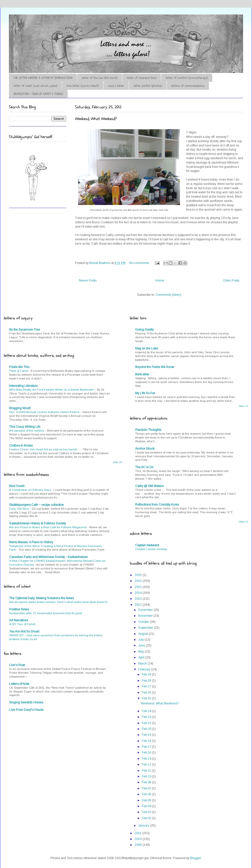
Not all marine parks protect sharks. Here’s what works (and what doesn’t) (58, 602)
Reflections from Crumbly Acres (157, 505)
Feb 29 (147, 674)
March (143, 664)
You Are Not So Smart (24, 631)
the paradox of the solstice (27, 431)
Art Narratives (19, 620)
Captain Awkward (147, 545)
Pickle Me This (19, 367)
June (142, 645)
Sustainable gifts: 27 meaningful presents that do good (46, 613)
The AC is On (144, 467)
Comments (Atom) (168, 295)
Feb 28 (147, 681)
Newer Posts (88, 281)
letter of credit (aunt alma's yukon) (35, 86)
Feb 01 (147, 818)
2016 (139, 581)
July (141, 640)
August (143, 634)
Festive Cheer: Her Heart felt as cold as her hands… (45, 449)
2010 (139, 839)
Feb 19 (147, 735)
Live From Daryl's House (26, 710)
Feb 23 (147, 717)
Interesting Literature (23, 386)
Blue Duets (17, 486)
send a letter (116, 86)
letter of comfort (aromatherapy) (187, 78)
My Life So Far (145, 393)
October (144, 622)
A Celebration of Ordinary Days (30, 490)
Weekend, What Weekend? (96, 119)
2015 (139, 587)
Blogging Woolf (20, 408)
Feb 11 (147, 771)
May (142, 652)
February (145, 669)
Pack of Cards (19, 371)
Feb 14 (147, 759)
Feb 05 (147, 800)
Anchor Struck (145, 449)
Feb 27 (147, 686)
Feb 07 (147, 788)
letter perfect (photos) (148, 86)
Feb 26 (147, 693)
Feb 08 (147, 782)
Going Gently (144, 330)
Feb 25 (147, 698)
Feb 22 (147, 723)
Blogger (195, 858)
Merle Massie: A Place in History (31, 542)
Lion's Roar (17, 665)
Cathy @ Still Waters (149, 486)
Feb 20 (147, 729)
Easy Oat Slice (19, 509)
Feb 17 (147, 747)
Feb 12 (147, 764)
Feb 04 (147, 806)
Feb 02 (147, 812)
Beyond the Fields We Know (155, 367)
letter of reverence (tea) (142, 78)
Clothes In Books (21, 446)
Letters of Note (19, 684)
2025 (139, 575)
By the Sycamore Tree (25, 330)
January (144, 826)
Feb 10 (147, 776)
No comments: (140, 263)
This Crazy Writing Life (25, 427)
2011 (138, 833)
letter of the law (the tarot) (100, 78)
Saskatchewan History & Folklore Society (38, 523)
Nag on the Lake (147, 348)
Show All (117, 462)
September (146, 628)
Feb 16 (147, 753)
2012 (139, 605)
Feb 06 (147, 794)
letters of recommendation (188, 86)
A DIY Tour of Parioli (22, 624)
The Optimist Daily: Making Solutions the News (41, 598)
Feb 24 (147, 711)
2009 (139, 845)
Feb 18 (147, 741)
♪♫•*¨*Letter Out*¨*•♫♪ (85, 29)
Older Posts (231, 281)
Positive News (19, 609)
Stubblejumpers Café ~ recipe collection (37, 505)
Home (160, 281)
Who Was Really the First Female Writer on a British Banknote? (52, 390)
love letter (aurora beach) (83, 86)
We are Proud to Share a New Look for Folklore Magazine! (48, 527)
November (146, 616)
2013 (139, 599)
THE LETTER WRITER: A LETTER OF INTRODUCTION (43, 78)
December (146, 610)
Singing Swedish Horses (26, 702)
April (142, 657)
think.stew (142, 374)
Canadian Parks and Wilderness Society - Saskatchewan (48, 557)
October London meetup (151, 549)
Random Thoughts (148, 430)
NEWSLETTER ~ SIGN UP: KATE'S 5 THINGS (38, 94)
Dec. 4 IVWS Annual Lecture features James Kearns (45, 412)
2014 (139, 593)
